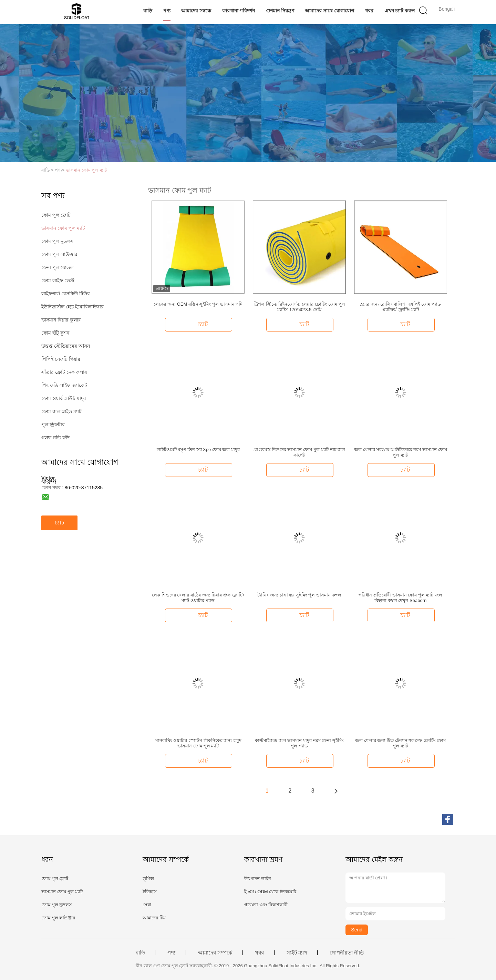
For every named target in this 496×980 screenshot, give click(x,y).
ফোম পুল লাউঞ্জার (59, 254)
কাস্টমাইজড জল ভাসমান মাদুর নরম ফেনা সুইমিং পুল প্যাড (299, 743)
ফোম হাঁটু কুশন (55, 333)
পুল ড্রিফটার (53, 425)
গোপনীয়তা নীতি (347, 953)
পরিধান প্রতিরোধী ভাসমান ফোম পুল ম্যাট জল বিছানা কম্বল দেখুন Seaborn (400, 598)
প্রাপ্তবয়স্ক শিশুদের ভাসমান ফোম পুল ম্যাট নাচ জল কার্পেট (299, 452)
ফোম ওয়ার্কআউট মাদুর (64, 398)
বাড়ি (148, 11)
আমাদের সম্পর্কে (215, 953)
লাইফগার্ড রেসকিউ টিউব (66, 294)
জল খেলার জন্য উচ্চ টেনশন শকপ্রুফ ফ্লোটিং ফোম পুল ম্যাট (400, 743)
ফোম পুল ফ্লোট (56, 215)
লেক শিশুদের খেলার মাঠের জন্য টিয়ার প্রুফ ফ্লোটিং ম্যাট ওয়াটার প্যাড (198, 598)
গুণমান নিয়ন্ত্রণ (280, 11)
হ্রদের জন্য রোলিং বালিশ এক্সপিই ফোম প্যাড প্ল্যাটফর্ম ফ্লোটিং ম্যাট (400, 307)
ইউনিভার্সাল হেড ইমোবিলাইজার (73, 307)
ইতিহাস (150, 892)
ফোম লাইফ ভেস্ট (58, 280)
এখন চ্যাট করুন (400, 11)
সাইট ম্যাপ (297, 953)
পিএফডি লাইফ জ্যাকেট (64, 385)
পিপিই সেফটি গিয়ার (61, 359)
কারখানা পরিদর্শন (239, 11)
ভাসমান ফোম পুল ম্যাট (86, 170)
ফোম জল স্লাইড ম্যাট (61, 411)
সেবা (147, 905)
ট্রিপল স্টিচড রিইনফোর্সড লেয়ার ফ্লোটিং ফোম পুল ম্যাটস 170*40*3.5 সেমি (299, 307)
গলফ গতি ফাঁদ (55, 438)
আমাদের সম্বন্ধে (196, 11)
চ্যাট (60, 523)
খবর (369, 11)
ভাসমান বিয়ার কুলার (61, 320)
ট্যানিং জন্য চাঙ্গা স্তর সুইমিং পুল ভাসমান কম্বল (299, 595)
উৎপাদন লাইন (258, 879)
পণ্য (167, 11)
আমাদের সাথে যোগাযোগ (329, 11)
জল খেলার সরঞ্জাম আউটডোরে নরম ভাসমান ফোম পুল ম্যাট (401, 452)
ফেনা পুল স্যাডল (57, 267)
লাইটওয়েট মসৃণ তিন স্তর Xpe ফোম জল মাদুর (198, 450)
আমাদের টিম (154, 918)
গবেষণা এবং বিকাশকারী (266, 905)
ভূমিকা (148, 879)
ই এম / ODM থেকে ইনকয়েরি (270, 892)
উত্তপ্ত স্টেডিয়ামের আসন (66, 346)
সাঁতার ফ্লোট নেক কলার (64, 372)
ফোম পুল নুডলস (57, 241)
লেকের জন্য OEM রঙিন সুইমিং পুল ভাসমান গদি (198, 304)
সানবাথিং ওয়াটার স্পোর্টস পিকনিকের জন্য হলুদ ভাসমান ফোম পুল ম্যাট (198, 743)
